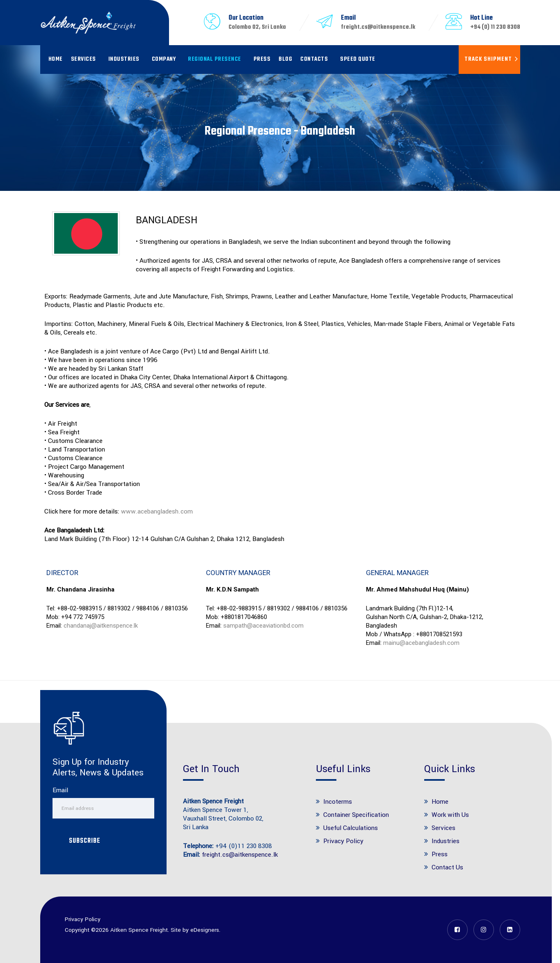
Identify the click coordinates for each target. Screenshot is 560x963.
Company (164, 59)
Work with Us (450, 815)
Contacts (314, 59)
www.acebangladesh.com (157, 511)
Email (60, 790)
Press (262, 59)
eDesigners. (205, 930)
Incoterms (338, 802)
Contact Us (447, 867)
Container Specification (356, 815)
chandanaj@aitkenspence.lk (101, 626)
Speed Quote (358, 59)
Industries (124, 59)
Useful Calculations (351, 828)
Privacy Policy (343, 841)
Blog (285, 59)
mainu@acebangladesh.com (421, 643)
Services (83, 59)
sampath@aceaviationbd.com (263, 626)
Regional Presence (215, 59)
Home (56, 59)
